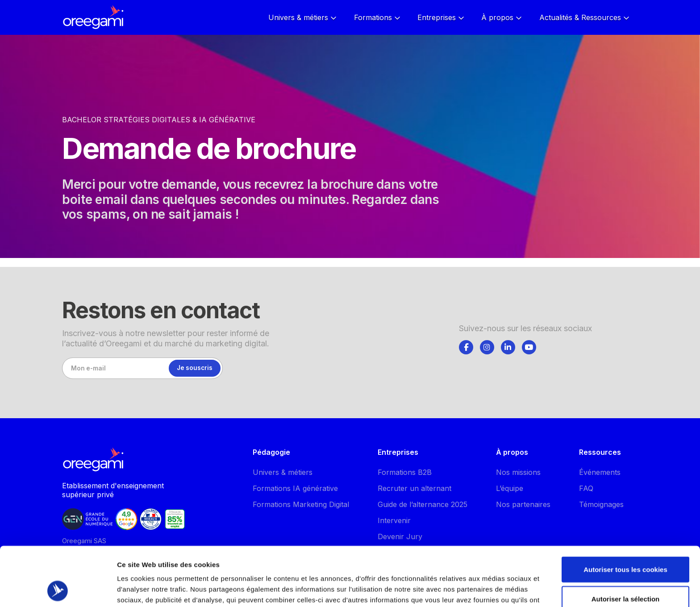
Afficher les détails (492, 584)
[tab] (466, 346)
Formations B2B (405, 472)
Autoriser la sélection (626, 543)
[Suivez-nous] (466, 347)
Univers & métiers (283, 472)
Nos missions (518, 472)
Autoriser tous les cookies (625, 514)
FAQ (586, 488)
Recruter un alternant (415, 488)
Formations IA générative (295, 488)
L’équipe (510, 488)
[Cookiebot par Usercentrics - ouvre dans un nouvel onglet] (58, 590)
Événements (600, 472)
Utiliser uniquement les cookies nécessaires (625, 578)
